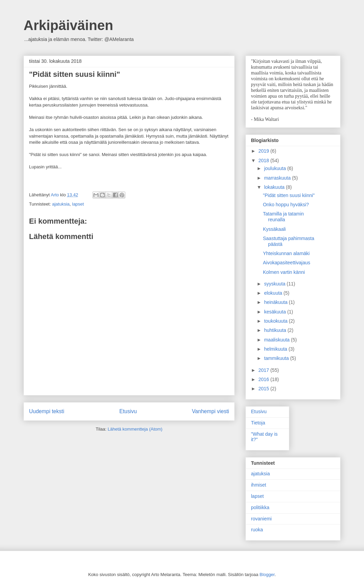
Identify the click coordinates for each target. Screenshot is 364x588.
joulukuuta (276, 168)
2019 (264, 151)
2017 (264, 370)
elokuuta (274, 293)
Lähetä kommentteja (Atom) (135, 429)
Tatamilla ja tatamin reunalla (283, 217)
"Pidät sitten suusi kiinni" (289, 195)
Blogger (267, 575)
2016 (264, 379)
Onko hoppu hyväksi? (286, 205)
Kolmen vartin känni (284, 272)
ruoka (257, 530)
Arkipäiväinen (68, 25)
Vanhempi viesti (211, 411)
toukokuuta (276, 321)
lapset (78, 204)
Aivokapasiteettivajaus (287, 263)
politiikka (260, 507)
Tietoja (258, 423)
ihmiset (258, 485)
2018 (264, 160)
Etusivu (128, 411)
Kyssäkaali (274, 229)
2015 (264, 389)
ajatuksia (61, 204)
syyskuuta (275, 284)
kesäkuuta (276, 312)
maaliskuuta (277, 340)
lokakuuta (275, 187)
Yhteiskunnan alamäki (286, 253)
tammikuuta (277, 358)
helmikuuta (276, 349)
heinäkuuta (276, 302)
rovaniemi (261, 519)
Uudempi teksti (47, 411)
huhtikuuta (276, 330)
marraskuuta (278, 178)
